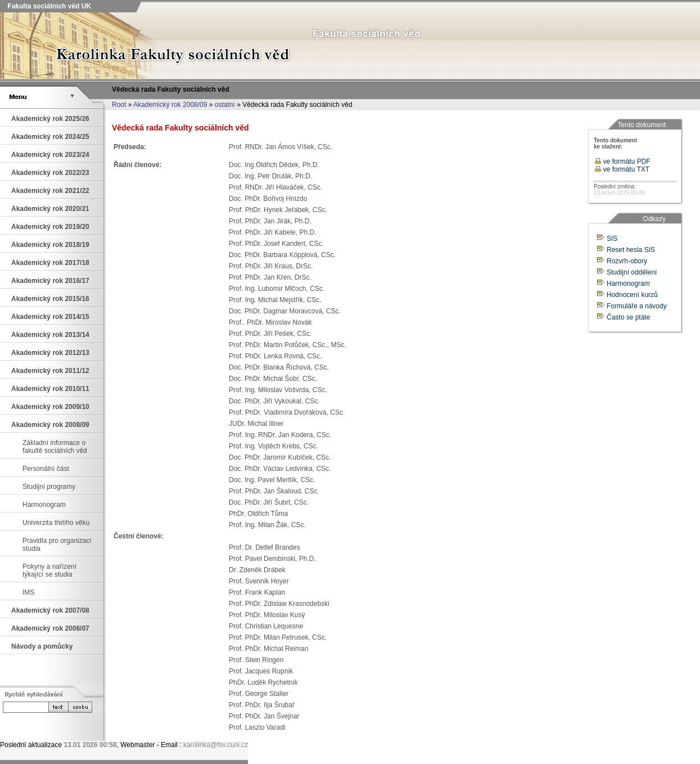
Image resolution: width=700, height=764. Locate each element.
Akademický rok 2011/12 (50, 371)
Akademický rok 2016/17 (50, 281)
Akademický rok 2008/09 (170, 105)
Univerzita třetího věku (56, 523)
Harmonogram (44, 505)
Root (119, 105)
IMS (28, 592)
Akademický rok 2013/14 (50, 335)
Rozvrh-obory (627, 261)
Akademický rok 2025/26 (50, 119)
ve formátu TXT (622, 169)
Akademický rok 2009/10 (50, 407)
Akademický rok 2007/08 (50, 610)
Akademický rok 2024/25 (50, 137)
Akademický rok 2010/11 (50, 389)
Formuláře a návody (637, 306)
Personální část (46, 469)
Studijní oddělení (632, 272)
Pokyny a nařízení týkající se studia (49, 570)
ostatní (225, 105)
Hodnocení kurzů (632, 295)
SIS (612, 239)
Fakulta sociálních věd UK (48, 6)
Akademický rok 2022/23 (50, 173)
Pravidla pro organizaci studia (57, 545)
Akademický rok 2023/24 (50, 155)
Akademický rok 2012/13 (50, 353)
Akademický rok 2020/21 (50, 209)
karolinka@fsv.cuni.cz (216, 745)
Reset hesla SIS (631, 250)
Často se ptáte (628, 317)
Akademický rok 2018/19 (50, 245)
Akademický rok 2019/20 (50, 227)
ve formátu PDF (622, 161)
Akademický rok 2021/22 (50, 191)
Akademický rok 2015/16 (50, 299)
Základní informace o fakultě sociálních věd (55, 447)
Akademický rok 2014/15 (50, 317)
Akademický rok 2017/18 (50, 263)
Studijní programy (49, 487)
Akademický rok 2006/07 (50, 628)
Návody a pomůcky (42, 646)
